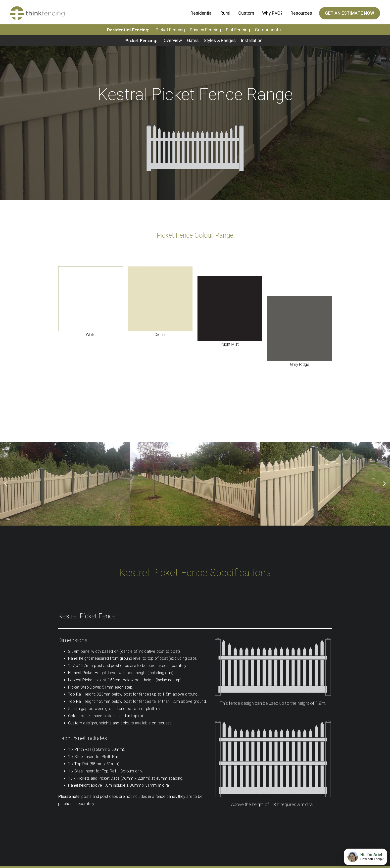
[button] (6, 486)
